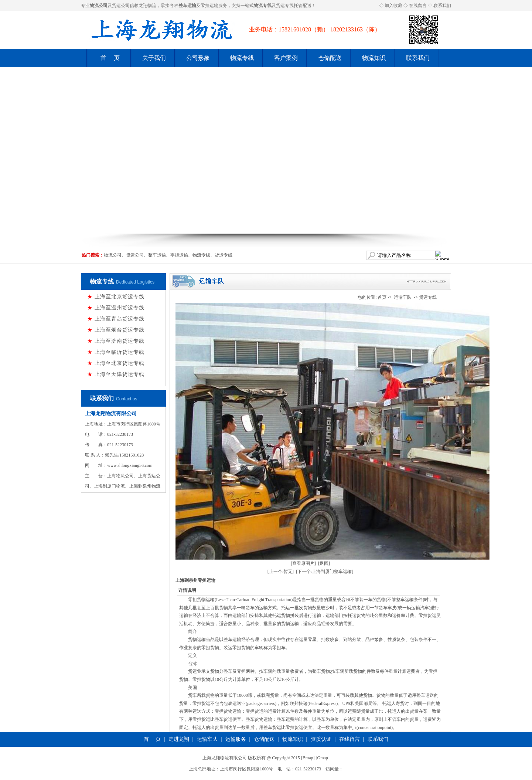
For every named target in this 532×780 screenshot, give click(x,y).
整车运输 (157, 255)
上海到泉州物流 (145, 486)
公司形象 (198, 58)
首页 (382, 297)
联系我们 (442, 6)
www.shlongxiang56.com (130, 465)
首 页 (110, 58)
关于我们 (154, 58)
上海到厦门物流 (109, 486)
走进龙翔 (179, 739)
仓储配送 (330, 58)
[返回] (324, 563)
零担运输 (209, 6)
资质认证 (321, 739)
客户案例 (286, 58)
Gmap (323, 758)
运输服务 (236, 739)
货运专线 (285, 6)
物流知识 (374, 58)
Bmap (308, 758)
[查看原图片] (303, 563)
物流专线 (242, 58)
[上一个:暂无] (281, 572)
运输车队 (403, 297)
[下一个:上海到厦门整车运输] (325, 572)
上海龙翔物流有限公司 (111, 413)
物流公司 (113, 255)
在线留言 (418, 6)
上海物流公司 (120, 476)
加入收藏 (393, 6)
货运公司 (121, 6)
